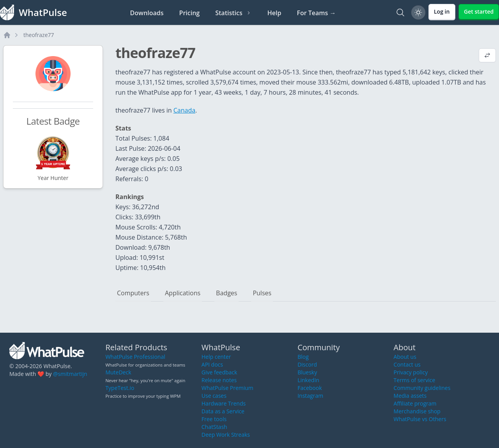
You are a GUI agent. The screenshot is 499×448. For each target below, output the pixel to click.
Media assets (410, 396)
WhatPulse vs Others (420, 419)
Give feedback (219, 372)
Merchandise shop (417, 411)
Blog (303, 357)
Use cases (214, 396)
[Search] (400, 12)
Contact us (407, 364)
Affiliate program (415, 403)
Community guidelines (422, 388)
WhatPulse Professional (135, 357)
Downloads (147, 13)
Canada (184, 110)
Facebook (310, 388)
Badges (226, 293)
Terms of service (415, 380)
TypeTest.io (120, 388)
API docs (212, 364)
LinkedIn (308, 380)
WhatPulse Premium (227, 388)
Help (274, 13)
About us (405, 357)
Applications (183, 293)
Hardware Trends (224, 403)
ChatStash (214, 427)
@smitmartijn (70, 374)
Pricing (190, 13)
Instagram (310, 396)
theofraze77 (39, 35)
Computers (133, 293)
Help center (216, 357)
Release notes (219, 380)
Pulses (262, 293)
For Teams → (316, 13)
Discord (307, 364)
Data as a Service (223, 411)
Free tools (214, 419)
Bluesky (307, 372)
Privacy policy (411, 372)
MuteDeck (118, 372)
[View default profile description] (487, 56)
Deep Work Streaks (226, 435)
